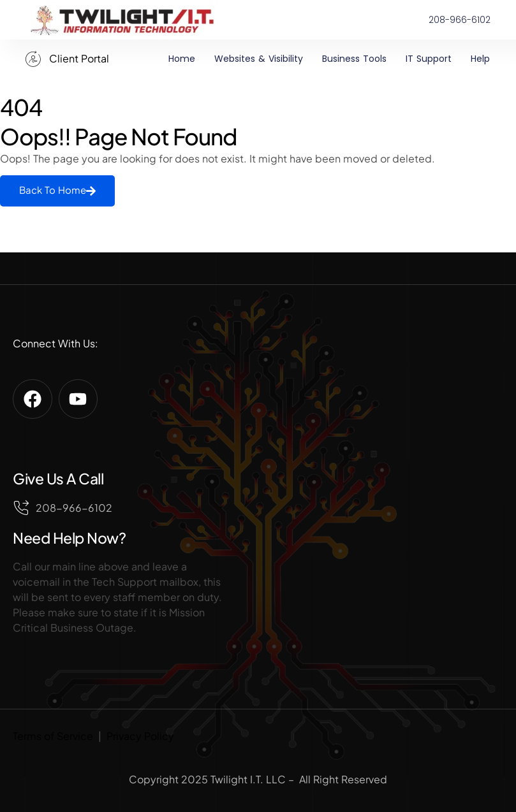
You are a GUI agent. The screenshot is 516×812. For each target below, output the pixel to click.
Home (182, 59)
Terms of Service (53, 736)
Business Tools (354, 59)
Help (480, 59)
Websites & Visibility (259, 59)
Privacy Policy (140, 736)
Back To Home (57, 190)
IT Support (429, 59)
